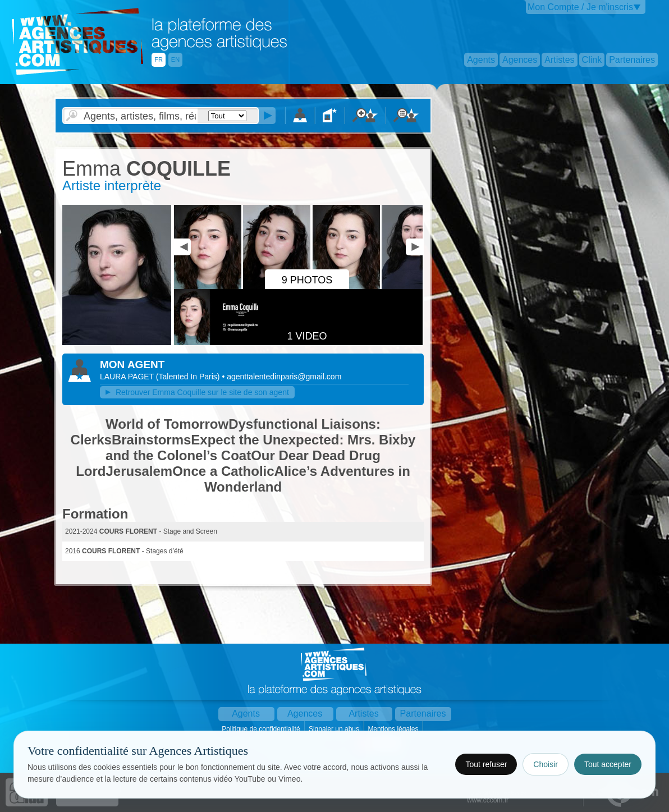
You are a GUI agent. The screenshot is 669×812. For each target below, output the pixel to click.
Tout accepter (608, 764)
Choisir (546, 764)
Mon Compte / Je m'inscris (580, 7)
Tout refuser (486, 764)
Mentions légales (394, 729)
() (189, 377)
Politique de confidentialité (262, 729)
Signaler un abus (335, 729)
